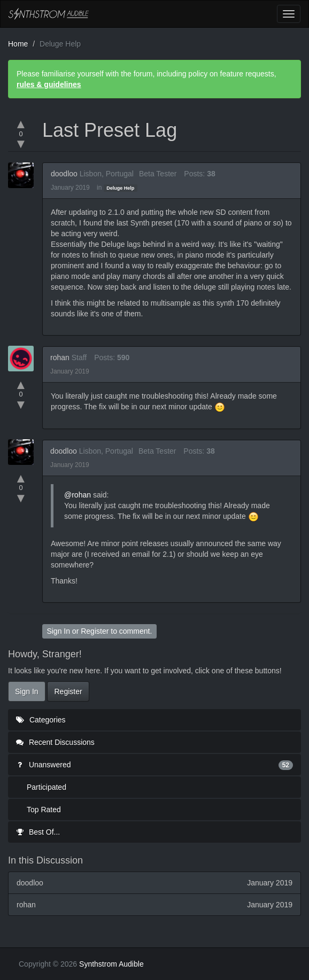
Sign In (58, 631)
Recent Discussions (55, 742)
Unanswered (154, 765)
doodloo (64, 174)
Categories (41, 720)
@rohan (78, 495)
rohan (60, 357)
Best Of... (38, 832)
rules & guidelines (49, 84)
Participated (47, 787)
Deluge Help (120, 188)
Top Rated (44, 810)
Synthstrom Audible (49, 14)
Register (95, 631)
